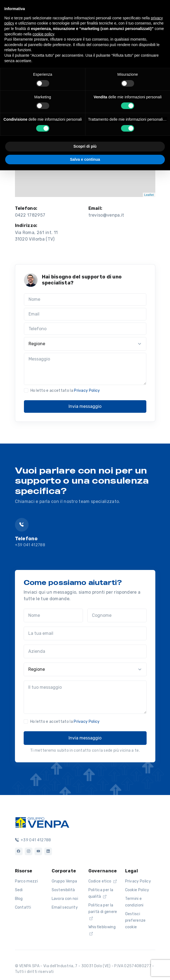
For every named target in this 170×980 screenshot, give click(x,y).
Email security (65, 907)
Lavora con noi (65, 899)
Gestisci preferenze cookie (135, 920)
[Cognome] (117, 615)
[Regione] (85, 344)
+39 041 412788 (30, 545)
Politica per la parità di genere (103, 912)
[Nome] (85, 300)
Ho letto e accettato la (65, 391)
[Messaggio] (85, 369)
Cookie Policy (137, 890)
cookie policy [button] (43, 34)
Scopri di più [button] (85, 146)
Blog (19, 899)
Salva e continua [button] (85, 159)
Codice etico (103, 881)
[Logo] (42, 822)
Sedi (19, 890)
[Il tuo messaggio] (85, 697)
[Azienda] (85, 651)
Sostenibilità (63, 890)
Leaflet (149, 195)
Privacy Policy (87, 391)
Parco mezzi (27, 881)
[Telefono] (85, 329)
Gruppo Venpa (64, 881)
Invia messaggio (85, 406)
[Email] (85, 314)
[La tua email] (85, 633)
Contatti (23, 907)
